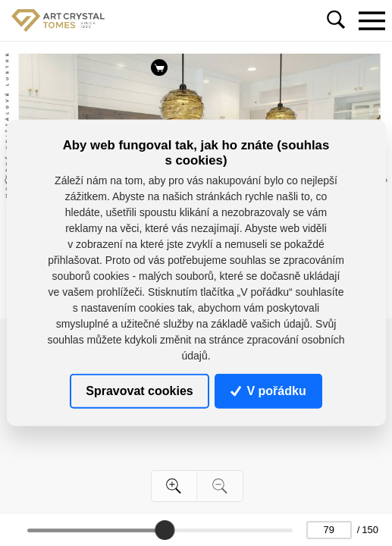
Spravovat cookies (139, 391)
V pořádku (268, 391)
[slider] (165, 530)
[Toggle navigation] (372, 20)
